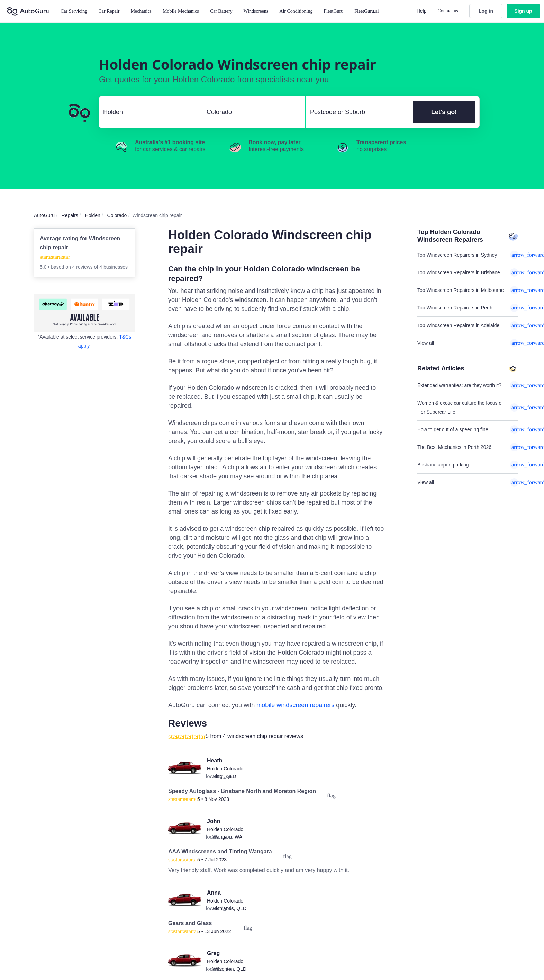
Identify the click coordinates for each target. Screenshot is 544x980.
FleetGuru (333, 11)
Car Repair (109, 11)
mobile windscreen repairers (295, 705)
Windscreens (256, 11)
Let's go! (444, 112)
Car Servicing (74, 11)
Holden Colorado (225, 769)
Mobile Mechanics (181, 11)
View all (468, 343)
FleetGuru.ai (366, 11)
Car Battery (221, 11)
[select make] (148, 112)
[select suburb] (357, 112)
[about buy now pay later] (84, 313)
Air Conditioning (296, 11)
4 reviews (83, 267)
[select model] (251, 112)
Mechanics (141, 11)
